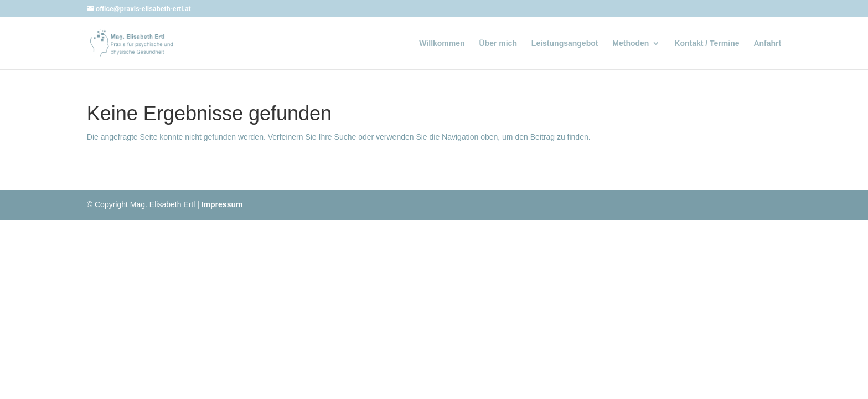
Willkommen (442, 44)
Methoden (631, 44)
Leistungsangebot (565, 44)
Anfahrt (767, 44)
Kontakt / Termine (707, 44)
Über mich (498, 44)
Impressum (222, 204)
